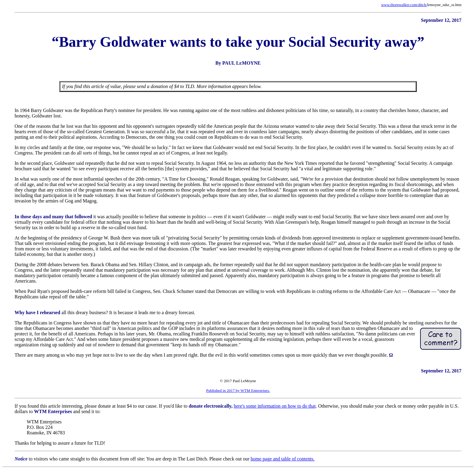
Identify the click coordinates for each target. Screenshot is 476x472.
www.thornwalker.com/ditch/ (404, 5)
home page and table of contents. (282, 459)
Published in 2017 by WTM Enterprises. (238, 391)
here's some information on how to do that (275, 406)
